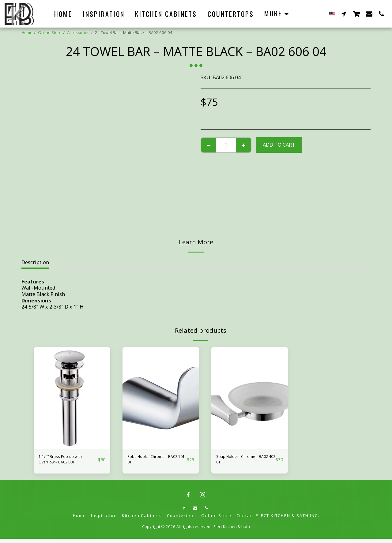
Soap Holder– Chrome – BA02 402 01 (244, 461)
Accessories (78, 32)
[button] (344, 14)
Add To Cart (279, 145)
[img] (72, 398)
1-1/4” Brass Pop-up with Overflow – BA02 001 (68, 461)
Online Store (50, 32)
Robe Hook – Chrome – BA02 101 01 (155, 461)
